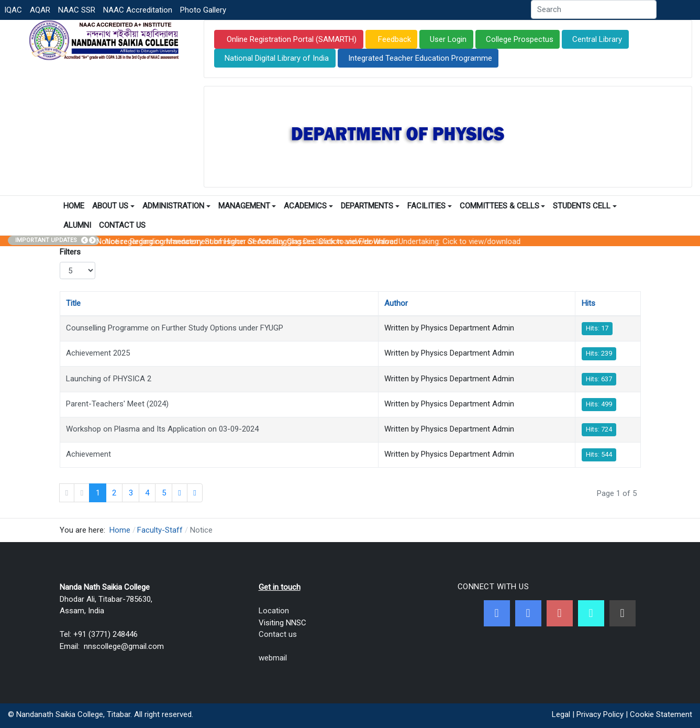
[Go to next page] (180, 493)
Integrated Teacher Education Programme (420, 58)
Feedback (393, 39)
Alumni (77, 225)
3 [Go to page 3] (131, 493)
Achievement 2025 (98, 353)
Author (396, 303)
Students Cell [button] (585, 206)
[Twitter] (528, 613)
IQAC (13, 10)
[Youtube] (560, 613)
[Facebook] (497, 613)
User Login (448, 39)
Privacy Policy (600, 714)
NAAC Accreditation (138, 10)
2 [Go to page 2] (114, 493)
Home (74, 206)
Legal (561, 714)
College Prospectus (520, 39)
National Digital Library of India (277, 58)
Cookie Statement (661, 714)
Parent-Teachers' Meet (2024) (117, 404)
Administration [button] (176, 206)
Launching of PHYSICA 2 (109, 379)
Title (73, 303)
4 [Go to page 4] (147, 493)
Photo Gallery (203, 10)
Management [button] (247, 206)
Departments (370, 206)
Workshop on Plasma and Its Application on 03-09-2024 (162, 429)
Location (274, 611)
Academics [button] (308, 206)
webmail (273, 658)
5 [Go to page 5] (164, 493)
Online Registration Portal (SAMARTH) (291, 39)
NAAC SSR (77, 10)
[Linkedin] (623, 613)
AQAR (40, 10)
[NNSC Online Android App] (591, 613)
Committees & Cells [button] (503, 206)
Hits (588, 303)
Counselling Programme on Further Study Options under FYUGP (175, 328)
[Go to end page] (195, 493)
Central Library (597, 39)
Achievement (88, 454)
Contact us (278, 634)
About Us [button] (113, 206)
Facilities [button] (430, 206)
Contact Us (122, 225)
